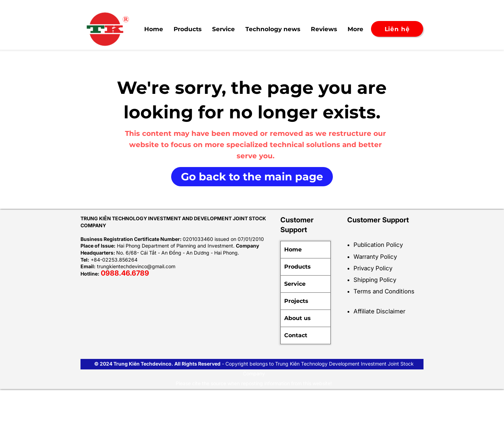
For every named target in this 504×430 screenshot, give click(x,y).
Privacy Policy (373, 268)
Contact (296, 335)
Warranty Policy (375, 257)
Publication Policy (378, 245)
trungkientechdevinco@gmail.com (136, 266)
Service (295, 284)
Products (297, 267)
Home (293, 249)
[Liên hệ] (397, 29)
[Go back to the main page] (252, 177)
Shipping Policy (375, 280)
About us (297, 318)
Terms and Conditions (384, 291)
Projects (296, 301)
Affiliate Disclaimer (379, 311)
